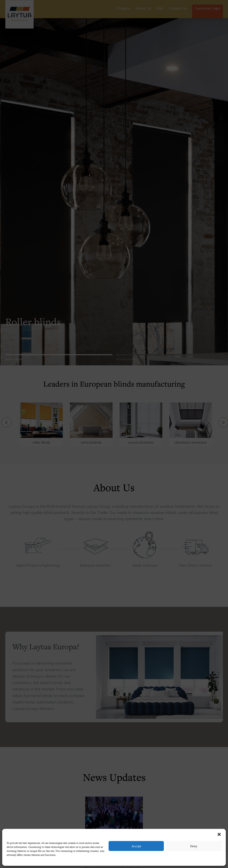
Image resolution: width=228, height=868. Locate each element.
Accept (136, 846)
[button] (219, 834)
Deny (194, 846)
